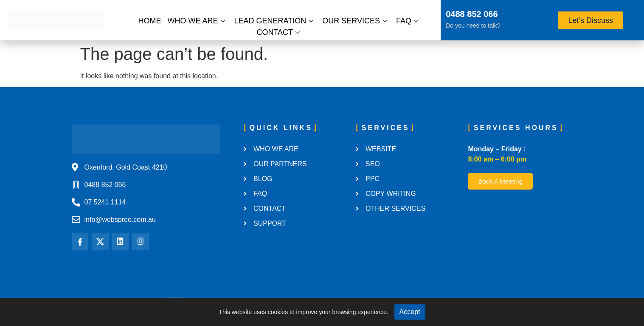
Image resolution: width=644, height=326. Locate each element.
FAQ (407, 21)
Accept (410, 312)
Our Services (355, 21)
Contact (278, 32)
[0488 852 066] (435, 15)
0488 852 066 (472, 14)
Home (150, 21)
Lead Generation (274, 21)
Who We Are (197, 21)
